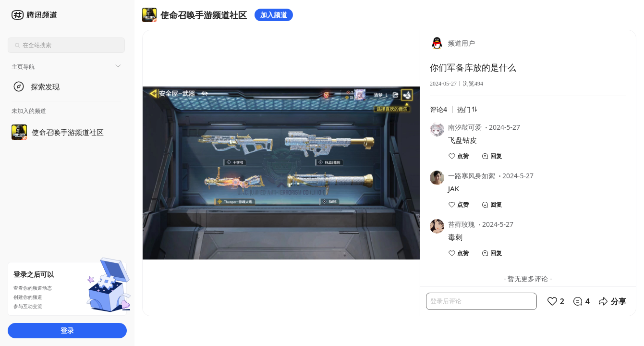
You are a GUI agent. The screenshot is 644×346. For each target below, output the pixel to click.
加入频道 (274, 15)
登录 (67, 330)
